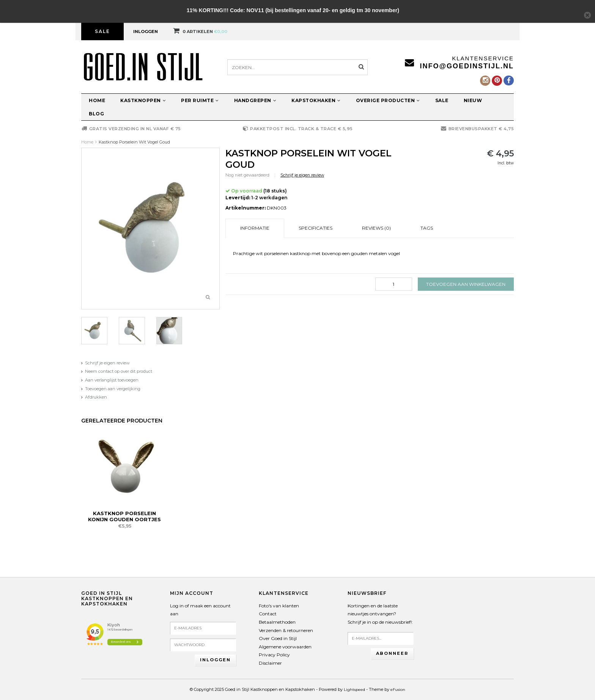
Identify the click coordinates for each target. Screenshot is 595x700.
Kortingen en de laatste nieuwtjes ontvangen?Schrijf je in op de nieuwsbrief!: (380, 614)
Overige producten (388, 100)
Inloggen (146, 32)
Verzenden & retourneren (286, 630)
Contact (268, 614)
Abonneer (392, 653)
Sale (102, 31)
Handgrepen (255, 100)
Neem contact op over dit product (119, 371)
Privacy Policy (274, 655)
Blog (96, 114)
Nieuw (473, 100)
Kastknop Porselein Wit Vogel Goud (134, 142)
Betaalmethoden (277, 622)
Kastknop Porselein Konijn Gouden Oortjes (124, 516)
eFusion (398, 690)
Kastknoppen (143, 100)
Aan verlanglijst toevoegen (112, 380)
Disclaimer (270, 663)
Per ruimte (200, 100)
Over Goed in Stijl (278, 638)
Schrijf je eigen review (107, 363)
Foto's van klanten (279, 606)
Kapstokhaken (316, 100)
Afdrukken (96, 397)
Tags (427, 228)
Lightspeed (354, 690)
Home (97, 100)
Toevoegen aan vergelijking (113, 389)
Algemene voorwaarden (285, 647)
